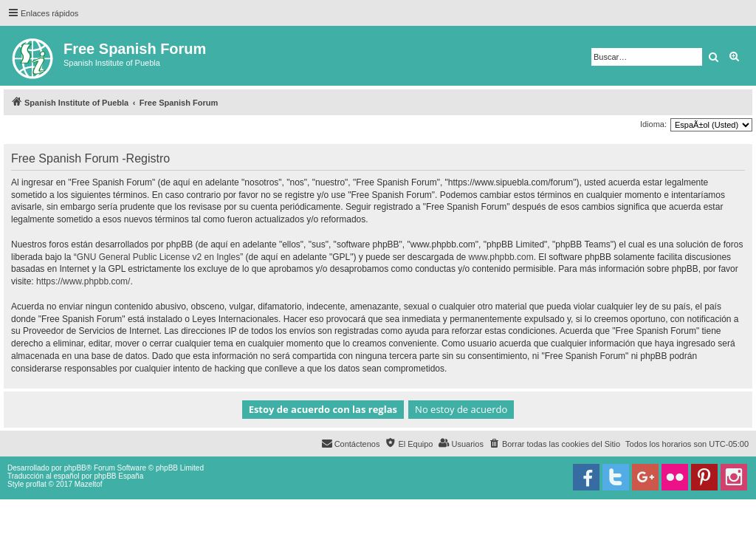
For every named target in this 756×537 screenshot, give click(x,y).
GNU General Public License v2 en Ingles (158, 257)
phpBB (75, 468)
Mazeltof (89, 484)
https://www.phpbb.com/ (83, 281)
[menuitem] (554, 444)
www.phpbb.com (501, 257)
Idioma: (653, 124)
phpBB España (118, 476)
